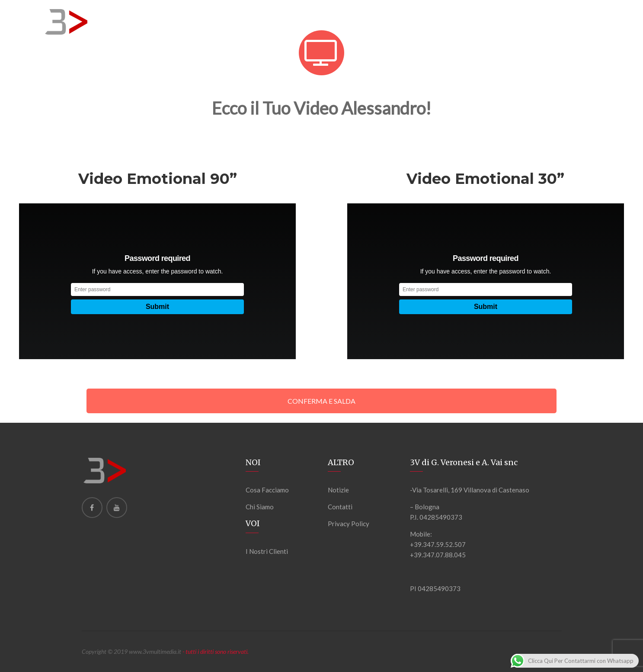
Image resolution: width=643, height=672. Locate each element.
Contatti (340, 507)
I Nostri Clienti (267, 551)
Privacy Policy (349, 524)
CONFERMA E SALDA (321, 401)
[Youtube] (117, 508)
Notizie (338, 490)
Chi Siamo (260, 507)
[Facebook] (92, 508)
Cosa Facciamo (267, 490)
